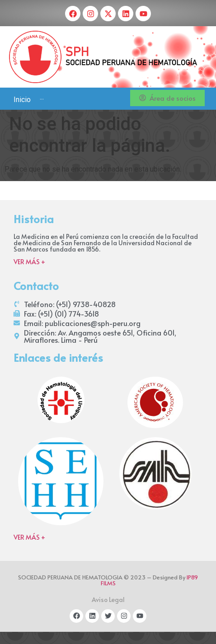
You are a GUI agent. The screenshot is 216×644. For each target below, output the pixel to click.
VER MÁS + (29, 262)
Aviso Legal (108, 600)
